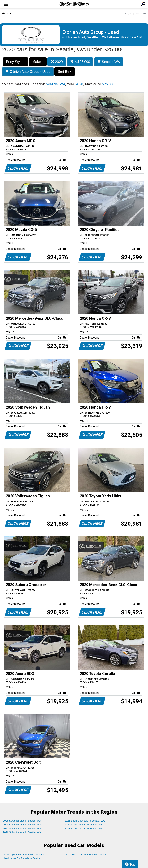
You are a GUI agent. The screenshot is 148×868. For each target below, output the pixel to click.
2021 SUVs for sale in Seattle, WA (84, 828)
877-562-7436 (132, 37)
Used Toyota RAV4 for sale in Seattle (23, 854)
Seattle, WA (109, 62)
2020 (57, 62)
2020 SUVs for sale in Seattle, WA (22, 832)
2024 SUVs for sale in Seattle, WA (22, 825)
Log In (129, 13)
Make (38, 62)
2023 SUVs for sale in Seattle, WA (84, 825)
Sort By (65, 72)
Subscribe (140, 13)
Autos (7, 13)
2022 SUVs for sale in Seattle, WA (22, 828)
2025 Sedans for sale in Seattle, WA (85, 821)
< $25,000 (80, 62)
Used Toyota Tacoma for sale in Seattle (86, 854)
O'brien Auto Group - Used (28, 71)
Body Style (16, 62)
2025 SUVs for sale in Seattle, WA (22, 821)
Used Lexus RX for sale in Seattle (22, 858)
